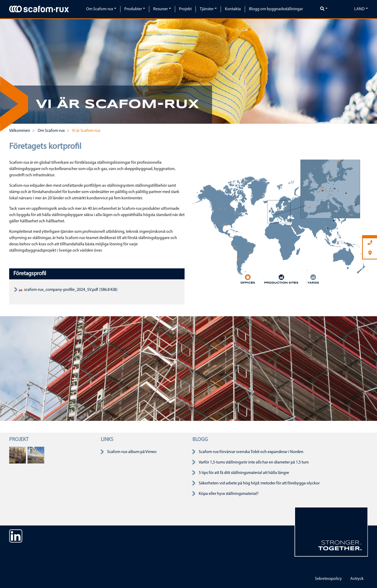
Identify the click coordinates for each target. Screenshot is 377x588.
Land (359, 9)
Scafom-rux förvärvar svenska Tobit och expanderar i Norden (251, 452)
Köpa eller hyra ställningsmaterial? (229, 494)
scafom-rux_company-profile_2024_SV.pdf (58, 290)
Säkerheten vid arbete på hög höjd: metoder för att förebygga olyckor (259, 483)
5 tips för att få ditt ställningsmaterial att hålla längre (244, 473)
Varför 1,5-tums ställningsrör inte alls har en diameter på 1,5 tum (254, 462)
